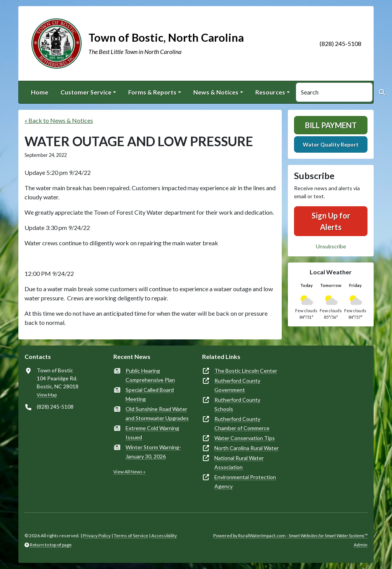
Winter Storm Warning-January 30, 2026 (153, 452)
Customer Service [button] (86, 92)
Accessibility (164, 536)
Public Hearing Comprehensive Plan (150, 375)
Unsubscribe (331, 246)
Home (40, 92)
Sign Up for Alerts (331, 221)
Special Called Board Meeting (150, 394)
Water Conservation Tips (245, 438)
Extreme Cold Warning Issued (152, 433)
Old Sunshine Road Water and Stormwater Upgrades (157, 413)
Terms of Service (131, 536)
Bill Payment (331, 125)
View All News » (129, 472)
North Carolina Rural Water (247, 448)
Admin (361, 545)
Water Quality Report (331, 144)
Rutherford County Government (237, 385)
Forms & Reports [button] (152, 92)
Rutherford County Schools (237, 404)
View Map (47, 395)
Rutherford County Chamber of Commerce (242, 423)
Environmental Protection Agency (245, 482)
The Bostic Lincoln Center (246, 371)
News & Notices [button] (216, 92)
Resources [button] (270, 92)
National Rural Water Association (239, 462)
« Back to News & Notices (59, 120)
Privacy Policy (97, 536)
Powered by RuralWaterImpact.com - (290, 536)
